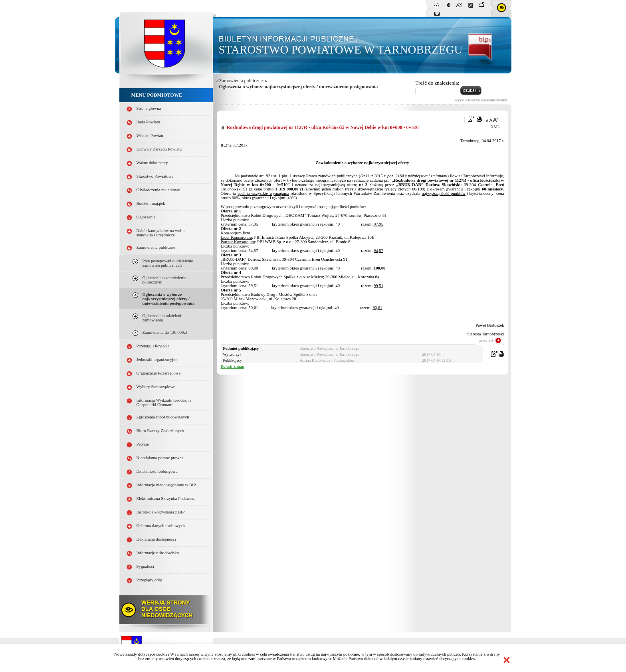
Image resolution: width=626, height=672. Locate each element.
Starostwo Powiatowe (155, 176)
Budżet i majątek (151, 203)
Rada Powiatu (149, 122)
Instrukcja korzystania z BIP (161, 512)
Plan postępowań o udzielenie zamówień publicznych (168, 263)
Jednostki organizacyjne (157, 360)
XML (495, 127)
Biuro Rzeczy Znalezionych (160, 431)
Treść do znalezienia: (438, 83)
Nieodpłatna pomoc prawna (160, 458)
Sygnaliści (145, 566)
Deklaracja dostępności (156, 539)
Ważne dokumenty (152, 163)
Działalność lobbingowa (157, 471)
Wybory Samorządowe (156, 387)
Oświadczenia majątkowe (158, 190)
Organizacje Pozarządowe (159, 373)
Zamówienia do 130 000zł (165, 332)
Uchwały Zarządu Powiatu (159, 149)
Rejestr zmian (233, 366)
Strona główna (149, 108)
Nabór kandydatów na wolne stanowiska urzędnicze (161, 233)
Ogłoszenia (146, 217)
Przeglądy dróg (150, 580)
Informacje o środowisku (158, 553)
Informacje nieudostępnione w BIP (166, 485)
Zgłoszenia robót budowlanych (163, 417)
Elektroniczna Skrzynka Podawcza (166, 499)
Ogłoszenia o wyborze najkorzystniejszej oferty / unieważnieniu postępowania (169, 299)
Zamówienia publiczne (156, 247)
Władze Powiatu (151, 136)
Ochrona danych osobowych (161, 526)
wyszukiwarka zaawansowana (481, 100)
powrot (486, 340)
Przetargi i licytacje (153, 346)
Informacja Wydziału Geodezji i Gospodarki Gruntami (164, 402)
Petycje (143, 444)
